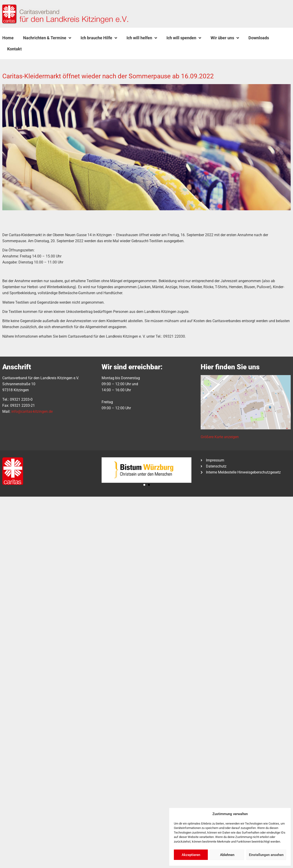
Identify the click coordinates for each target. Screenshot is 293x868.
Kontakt (14, 49)
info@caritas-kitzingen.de (32, 411)
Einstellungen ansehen (266, 855)
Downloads (259, 38)
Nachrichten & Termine (47, 38)
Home (8, 38)
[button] (38, 49)
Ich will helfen (142, 38)
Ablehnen (227, 855)
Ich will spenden (184, 38)
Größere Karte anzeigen (220, 437)
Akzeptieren (191, 855)
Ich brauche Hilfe (99, 38)
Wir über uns (225, 38)
